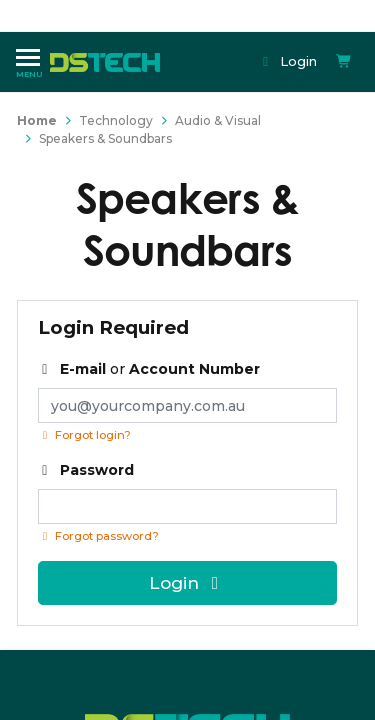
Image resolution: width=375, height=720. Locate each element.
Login (288, 61)
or (149, 369)
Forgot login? (84, 435)
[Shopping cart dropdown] (344, 61)
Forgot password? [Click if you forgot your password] (98, 536)
